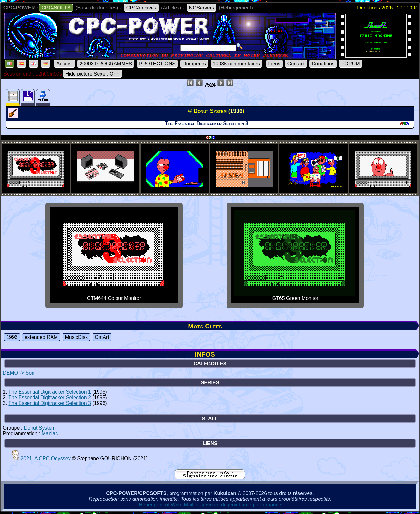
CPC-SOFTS (56, 8)
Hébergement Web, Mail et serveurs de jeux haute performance (210, 505)
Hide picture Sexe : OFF (93, 74)
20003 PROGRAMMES (106, 64)
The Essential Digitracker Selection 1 (50, 392)
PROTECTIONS (157, 64)
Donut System (40, 428)
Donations (323, 64)
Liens (274, 64)
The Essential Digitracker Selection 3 (50, 403)
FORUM (351, 64)
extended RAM (41, 337)
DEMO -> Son (19, 373)
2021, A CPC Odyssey (45, 459)
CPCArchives (141, 8)
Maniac (50, 434)
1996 (12, 337)
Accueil (64, 64)
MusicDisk (76, 337)
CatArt (102, 337)
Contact (296, 64)
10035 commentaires (236, 64)
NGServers (202, 8)
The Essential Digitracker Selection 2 (50, 398)
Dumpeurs (194, 64)
